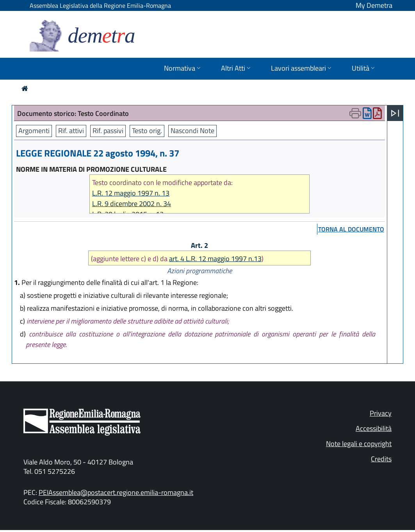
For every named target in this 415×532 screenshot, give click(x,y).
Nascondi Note (192, 131)
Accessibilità (374, 428)
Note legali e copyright (359, 444)
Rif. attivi (71, 131)
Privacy (381, 413)
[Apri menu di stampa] (355, 113)
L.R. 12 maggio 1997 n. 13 (131, 193)
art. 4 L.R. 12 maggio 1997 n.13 (215, 259)
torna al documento (351, 229)
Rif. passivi (108, 131)
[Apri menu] (395, 113)
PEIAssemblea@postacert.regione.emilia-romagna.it (116, 492)
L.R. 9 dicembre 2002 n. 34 (132, 204)
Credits (381, 459)
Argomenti (34, 131)
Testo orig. (147, 131)
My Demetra (374, 5)
